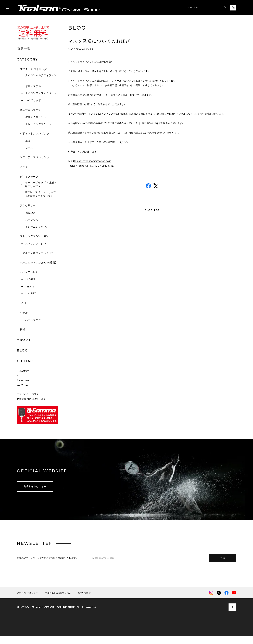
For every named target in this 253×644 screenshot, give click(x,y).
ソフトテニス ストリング (35, 157)
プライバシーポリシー (29, 394)
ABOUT (24, 340)
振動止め (31, 213)
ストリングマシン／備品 (34, 236)
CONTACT (26, 361)
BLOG (22, 350)
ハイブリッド (33, 100)
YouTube (22, 386)
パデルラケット (34, 320)
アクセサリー (28, 205)
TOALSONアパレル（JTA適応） (38, 263)
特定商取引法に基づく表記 (31, 399)
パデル (24, 313)
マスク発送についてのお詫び (99, 41)
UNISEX (31, 293)
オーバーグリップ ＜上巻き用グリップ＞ (41, 185)
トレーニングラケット (38, 124)
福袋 (23, 329)
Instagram (23, 371)
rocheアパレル (29, 272)
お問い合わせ (84, 593)
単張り (29, 141)
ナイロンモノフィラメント (41, 93)
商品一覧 (24, 49)
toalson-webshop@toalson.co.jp (93, 161)
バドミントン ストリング (35, 133)
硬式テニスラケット (32, 110)
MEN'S (30, 287)
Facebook (23, 381)
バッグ (24, 167)
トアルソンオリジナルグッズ (37, 253)
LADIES (30, 279)
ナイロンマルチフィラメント (41, 77)
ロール (29, 148)
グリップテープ (29, 177)
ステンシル (32, 220)
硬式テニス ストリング (33, 69)
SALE (23, 303)
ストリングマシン (36, 243)
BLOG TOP (152, 210)
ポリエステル (33, 86)
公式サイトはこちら (35, 487)
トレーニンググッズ (37, 227)
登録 (223, 558)
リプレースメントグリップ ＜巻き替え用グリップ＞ (40, 194)
